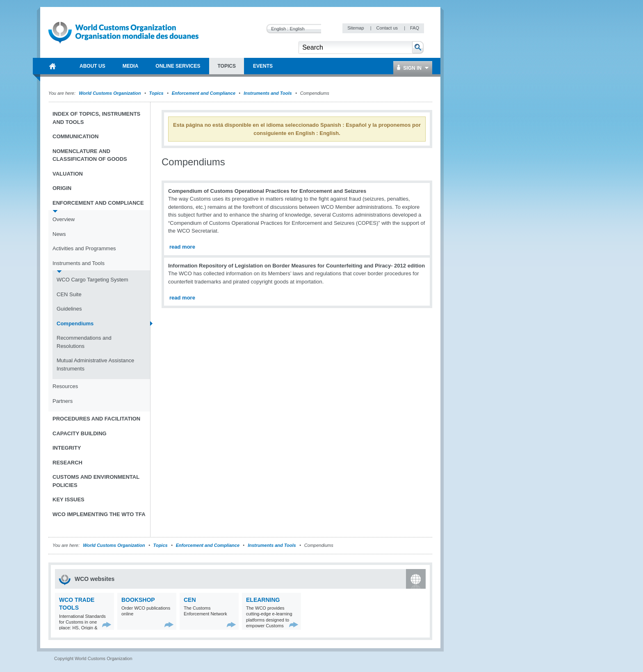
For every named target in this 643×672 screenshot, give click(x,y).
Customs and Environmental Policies (96, 481)
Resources (65, 386)
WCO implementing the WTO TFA (99, 514)
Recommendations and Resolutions (84, 342)
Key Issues (68, 499)
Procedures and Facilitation (96, 419)
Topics (156, 93)
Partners (63, 401)
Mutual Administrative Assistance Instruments (95, 365)
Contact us (388, 28)
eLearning (263, 600)
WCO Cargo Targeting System (92, 280)
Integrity (67, 448)
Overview (64, 219)
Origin (62, 188)
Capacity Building (80, 433)
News (59, 234)
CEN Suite (69, 294)
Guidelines (69, 309)
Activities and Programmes (84, 248)
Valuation (68, 174)
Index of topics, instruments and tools (96, 118)
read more (182, 247)
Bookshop (138, 600)
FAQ (415, 28)
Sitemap (356, 28)
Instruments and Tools (268, 93)
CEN (190, 600)
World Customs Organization (110, 93)
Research (67, 463)
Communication (75, 136)
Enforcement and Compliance (204, 93)
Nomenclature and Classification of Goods (90, 155)
